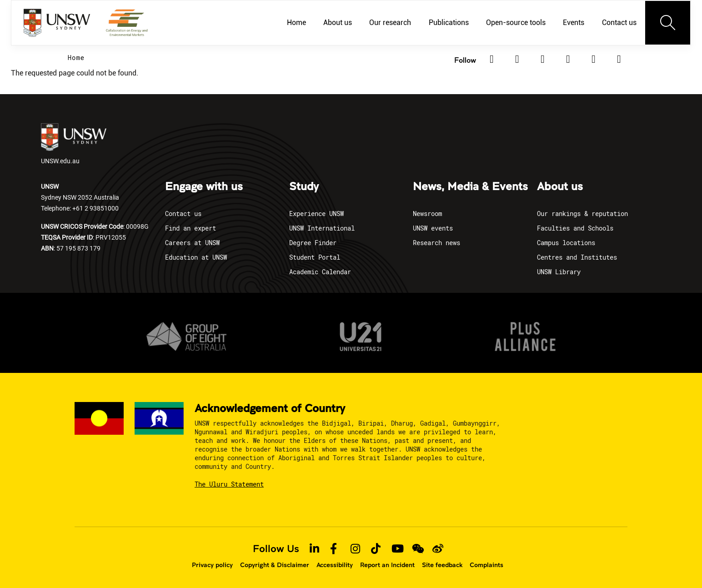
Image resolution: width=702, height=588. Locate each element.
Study (304, 187)
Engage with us (204, 187)
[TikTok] (593, 59)
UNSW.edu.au (74, 144)
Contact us (183, 214)
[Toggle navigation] (668, 23)
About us (560, 187)
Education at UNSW (196, 257)
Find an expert (191, 228)
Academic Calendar (320, 272)
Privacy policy (212, 565)
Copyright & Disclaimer (275, 565)
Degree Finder (313, 243)
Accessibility (335, 565)
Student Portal (315, 257)
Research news (436, 243)
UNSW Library (559, 272)
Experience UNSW (316, 214)
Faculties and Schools (575, 228)
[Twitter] (517, 59)
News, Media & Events (470, 187)
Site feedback (442, 565)
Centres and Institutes (577, 257)
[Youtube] (619, 59)
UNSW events (433, 228)
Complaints (486, 565)
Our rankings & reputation (582, 214)
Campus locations (566, 243)
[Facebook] (542, 59)
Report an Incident (387, 565)
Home (76, 58)
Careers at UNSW (192, 243)
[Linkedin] (491, 59)
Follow (465, 60)
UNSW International (322, 228)
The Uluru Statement (229, 484)
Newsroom (427, 214)
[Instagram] (568, 59)
